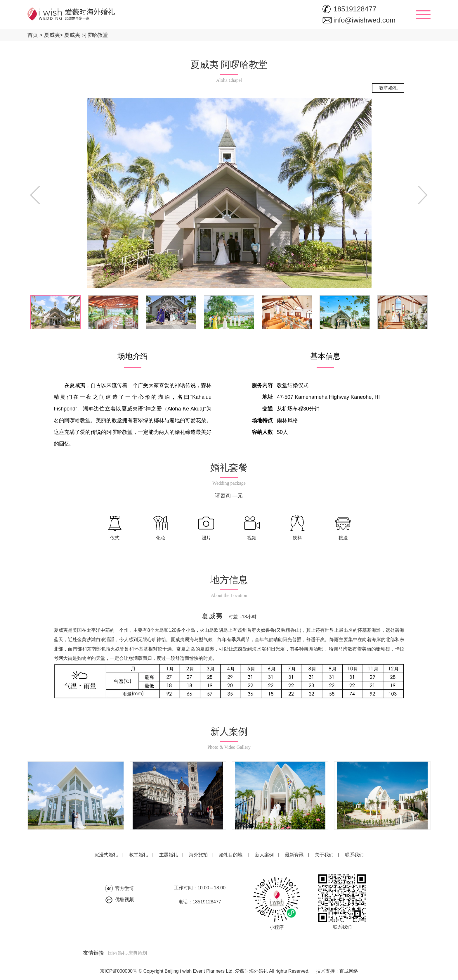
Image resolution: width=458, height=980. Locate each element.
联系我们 (354, 855)
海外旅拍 (198, 855)
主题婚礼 (169, 855)
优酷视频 (124, 899)
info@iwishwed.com (365, 20)
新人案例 (264, 855)
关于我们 (324, 855)
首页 (33, 35)
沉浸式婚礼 (106, 855)
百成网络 (349, 971)
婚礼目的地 (231, 855)
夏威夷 (50, 35)
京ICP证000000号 (119, 971)
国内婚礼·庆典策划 (127, 953)
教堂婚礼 (138, 855)
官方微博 (124, 888)
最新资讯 (294, 855)
